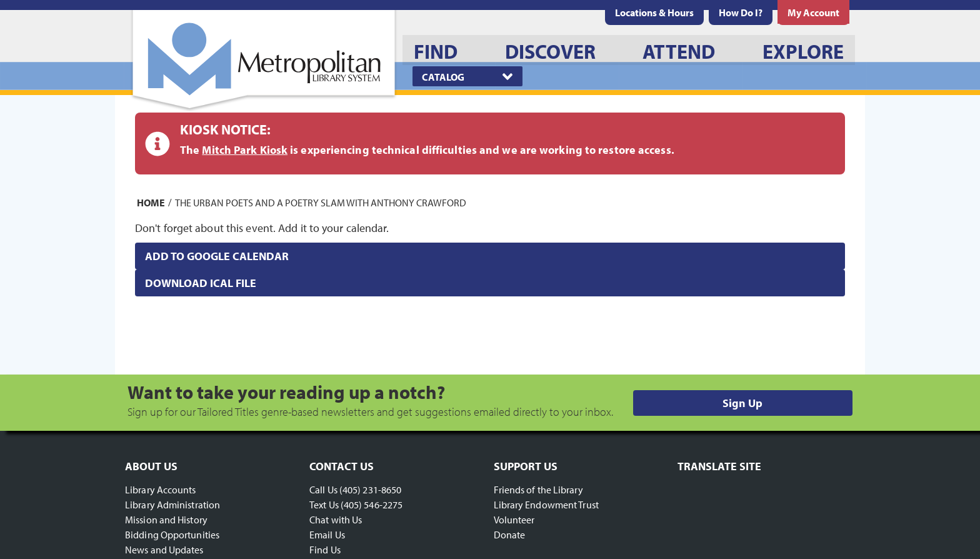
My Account (813, 13)
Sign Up (742, 403)
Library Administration (172, 505)
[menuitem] (654, 13)
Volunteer (514, 520)
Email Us (327, 535)
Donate (510, 535)
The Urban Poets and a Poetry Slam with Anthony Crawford (321, 202)
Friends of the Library (538, 490)
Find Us (325, 550)
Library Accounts (161, 490)
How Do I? (741, 13)
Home (151, 202)
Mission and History (166, 520)
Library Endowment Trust (546, 505)
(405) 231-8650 (370, 490)
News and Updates (164, 550)
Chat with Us (336, 520)
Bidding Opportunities (172, 535)
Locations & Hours (654, 13)
